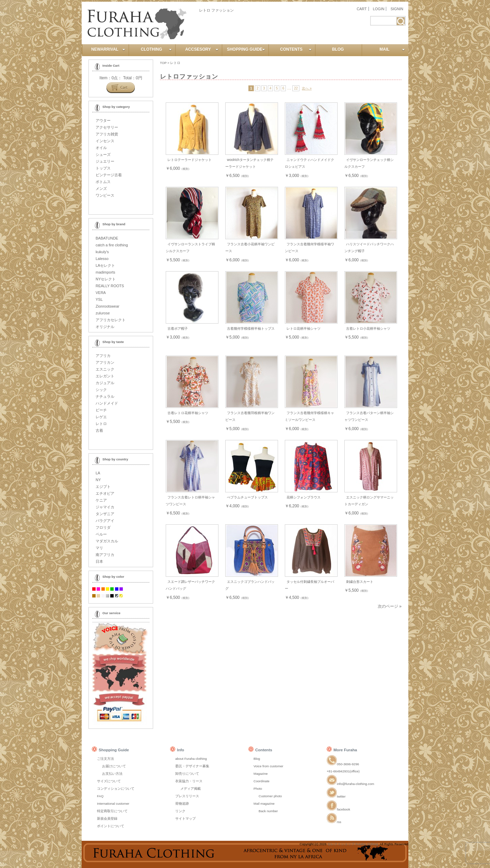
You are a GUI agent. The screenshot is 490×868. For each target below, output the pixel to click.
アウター (103, 120)
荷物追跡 (182, 804)
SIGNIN (397, 9)
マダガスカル (107, 541)
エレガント (105, 376)
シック (101, 390)
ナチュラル (105, 396)
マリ (99, 548)
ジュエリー (105, 161)
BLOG (338, 49)
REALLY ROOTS (110, 286)
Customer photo (270, 796)
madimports (105, 272)
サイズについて (109, 781)
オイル (101, 148)
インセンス (105, 141)
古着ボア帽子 (178, 329)
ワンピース (105, 195)
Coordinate (262, 781)
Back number (268, 811)
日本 (99, 561)
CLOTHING (156, 49)
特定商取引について (112, 811)
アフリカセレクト (111, 320)
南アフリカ (105, 555)
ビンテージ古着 (109, 175)
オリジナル (105, 327)
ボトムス (103, 182)
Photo (258, 789)
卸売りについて (187, 774)
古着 (99, 430)
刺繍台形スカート (360, 582)
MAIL (392, 49)
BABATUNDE (107, 238)
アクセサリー (107, 127)
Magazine (261, 774)
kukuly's (102, 252)
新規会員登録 (107, 818)
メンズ (101, 189)
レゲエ (101, 417)
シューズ (103, 154)
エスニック (105, 369)
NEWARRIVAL (108, 49)
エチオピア (105, 493)
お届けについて (114, 766)
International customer (113, 804)
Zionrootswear (108, 306)
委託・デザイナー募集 (192, 766)
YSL (99, 299)
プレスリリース (187, 796)
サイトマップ (185, 818)
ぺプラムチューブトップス (247, 497)
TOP (163, 63)
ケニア (101, 500)
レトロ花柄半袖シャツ (304, 329)
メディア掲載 (191, 789)
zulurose (103, 313)
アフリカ (103, 356)
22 (296, 88)
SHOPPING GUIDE (246, 49)
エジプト (103, 487)
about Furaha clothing (191, 759)
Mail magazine (264, 804)
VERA (101, 293)
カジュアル (105, 383)
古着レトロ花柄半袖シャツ (188, 413)
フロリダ (103, 527)
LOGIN (379, 9)
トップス (103, 168)
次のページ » (390, 606)
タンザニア (105, 514)
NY (98, 480)
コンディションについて (116, 789)
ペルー (101, 534)
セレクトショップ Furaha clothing (353, 844)
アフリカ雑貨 (107, 134)
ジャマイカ (105, 507)
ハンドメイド (107, 403)
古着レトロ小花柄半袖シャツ (368, 329)
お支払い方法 (112, 774)
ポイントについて (111, 826)
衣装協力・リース (189, 781)
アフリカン (105, 362)
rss (334, 822)
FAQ (100, 796)
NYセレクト (106, 279)
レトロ (175, 63)
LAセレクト (105, 265)
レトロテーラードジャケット (190, 160)
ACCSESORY (202, 49)
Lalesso (102, 259)
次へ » (307, 88)
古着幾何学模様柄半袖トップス (251, 329)
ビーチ (101, 410)
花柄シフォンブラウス (304, 497)
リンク (180, 811)
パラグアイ (105, 521)
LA (98, 473)
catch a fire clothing (112, 245)
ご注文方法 (105, 759)
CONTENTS (296, 49)
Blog (257, 759)
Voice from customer (268, 766)
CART (362, 9)
